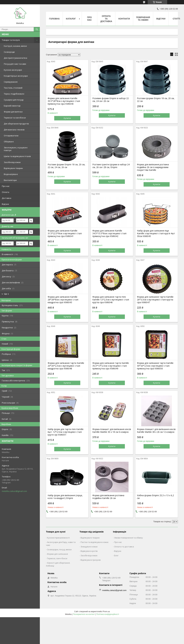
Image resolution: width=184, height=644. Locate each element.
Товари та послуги (11, 40)
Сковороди (9, 52)
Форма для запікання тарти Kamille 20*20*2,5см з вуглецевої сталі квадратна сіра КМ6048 (66, 366)
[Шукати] (37, 29)
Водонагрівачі (11, 174)
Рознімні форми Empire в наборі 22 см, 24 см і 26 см (111, 100)
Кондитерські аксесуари (16, 76)
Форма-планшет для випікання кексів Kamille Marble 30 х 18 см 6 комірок (112, 431)
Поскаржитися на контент (84, 614)
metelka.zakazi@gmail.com (14, 491)
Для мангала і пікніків (14, 130)
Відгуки (5, 204)
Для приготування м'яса (15, 58)
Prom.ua (106, 612)
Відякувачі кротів (89, 551)
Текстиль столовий (13, 88)
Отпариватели (11, 136)
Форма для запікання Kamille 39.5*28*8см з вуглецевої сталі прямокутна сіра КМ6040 (64, 101)
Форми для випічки (13, 112)
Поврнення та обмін (143, 19)
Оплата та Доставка (106, 19)
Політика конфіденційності (108, 614)
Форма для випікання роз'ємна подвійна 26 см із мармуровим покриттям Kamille (153, 167)
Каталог (71, 19)
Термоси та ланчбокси (15, 118)
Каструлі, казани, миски (15, 46)
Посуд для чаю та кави (15, 64)
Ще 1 (7, 294)
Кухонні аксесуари (13, 70)
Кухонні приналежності (58, 538)
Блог (116, 555)
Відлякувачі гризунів (91, 560)
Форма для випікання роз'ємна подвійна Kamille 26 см (108, 497)
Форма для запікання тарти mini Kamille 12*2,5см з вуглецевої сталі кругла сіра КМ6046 (111, 300)
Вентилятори (10, 180)
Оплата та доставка (124, 547)
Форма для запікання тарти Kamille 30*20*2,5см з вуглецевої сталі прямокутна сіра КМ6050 (155, 366)
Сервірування (11, 82)
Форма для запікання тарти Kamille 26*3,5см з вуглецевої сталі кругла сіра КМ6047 (155, 300)
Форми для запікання (57, 554)
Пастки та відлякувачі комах (95, 542)
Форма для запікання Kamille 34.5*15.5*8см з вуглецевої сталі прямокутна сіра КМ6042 (109, 233)
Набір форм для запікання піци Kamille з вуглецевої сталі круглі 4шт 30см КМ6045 (156, 233)
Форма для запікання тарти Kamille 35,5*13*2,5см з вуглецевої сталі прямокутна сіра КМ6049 (111, 366)
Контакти (124, 19)
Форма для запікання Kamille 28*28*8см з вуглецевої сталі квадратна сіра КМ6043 (63, 300)
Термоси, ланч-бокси (57, 558)
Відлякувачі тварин (13, 168)
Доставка (7, 198)
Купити (67, 118)
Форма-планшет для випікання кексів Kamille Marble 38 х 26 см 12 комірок (156, 431)
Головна (54, 19)
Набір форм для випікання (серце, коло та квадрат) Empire (65, 497)
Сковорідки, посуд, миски (59, 549)
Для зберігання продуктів (16, 124)
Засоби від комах (12, 162)
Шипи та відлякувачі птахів (17, 156)
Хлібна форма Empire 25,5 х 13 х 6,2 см (155, 497)
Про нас (6, 186)
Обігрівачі (9, 142)
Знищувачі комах (89, 547)
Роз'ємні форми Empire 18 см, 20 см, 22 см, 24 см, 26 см (66, 166)
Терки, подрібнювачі (14, 94)
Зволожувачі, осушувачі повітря (16, 149)
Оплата (6, 192)
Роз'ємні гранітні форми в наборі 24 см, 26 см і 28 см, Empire (111, 166)
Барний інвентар (12, 106)
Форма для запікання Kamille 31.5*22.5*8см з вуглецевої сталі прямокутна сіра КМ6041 (65, 233)
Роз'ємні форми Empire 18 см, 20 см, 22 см (156, 100)
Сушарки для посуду (14, 100)
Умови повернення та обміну (128, 538)
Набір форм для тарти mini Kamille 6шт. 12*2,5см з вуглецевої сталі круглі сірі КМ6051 (66, 432)
